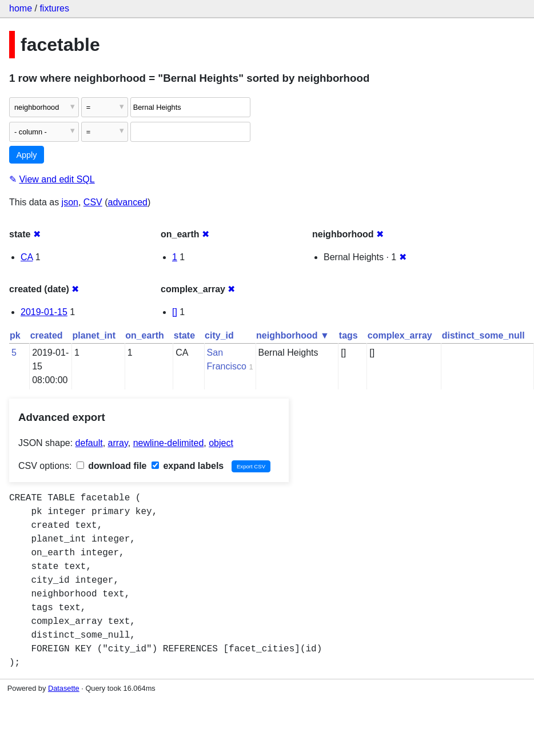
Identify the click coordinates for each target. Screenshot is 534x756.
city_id (219, 335)
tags (348, 335)
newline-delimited (169, 443)
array (118, 443)
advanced (128, 202)
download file (112, 466)
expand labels (188, 466)
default (89, 443)
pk (15, 335)
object (221, 443)
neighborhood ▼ (293, 335)
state (184, 335)
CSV (93, 202)
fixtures (54, 8)
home (21, 8)
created (47, 335)
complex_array (400, 335)
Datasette (64, 688)
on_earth (145, 335)
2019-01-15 (44, 312)
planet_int (94, 335)
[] (175, 312)
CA (27, 257)
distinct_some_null (483, 335)
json (70, 202)
